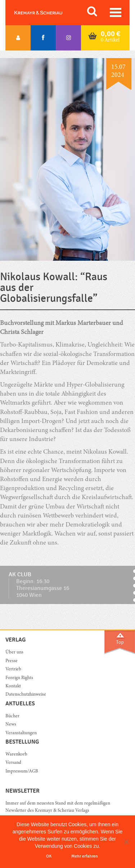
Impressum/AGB (22, 772)
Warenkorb (16, 755)
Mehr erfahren (85, 856)
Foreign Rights (19, 678)
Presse (12, 661)
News (11, 725)
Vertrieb (13, 669)
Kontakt (13, 686)
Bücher (12, 716)
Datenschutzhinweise (26, 695)
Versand (13, 763)
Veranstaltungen (21, 733)
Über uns (14, 653)
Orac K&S (47, 13)
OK (49, 856)
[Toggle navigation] (116, 12)
